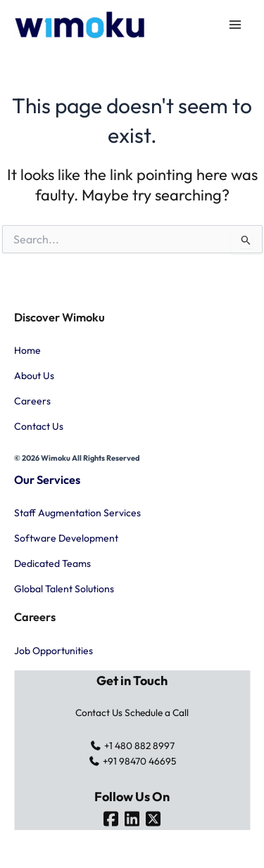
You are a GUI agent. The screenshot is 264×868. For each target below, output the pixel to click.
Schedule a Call (157, 713)
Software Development (66, 538)
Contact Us (39, 426)
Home (27, 350)
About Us (34, 376)
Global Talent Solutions (64, 589)
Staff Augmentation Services (77, 513)
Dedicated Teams (52, 563)
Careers (32, 401)
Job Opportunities (54, 651)
